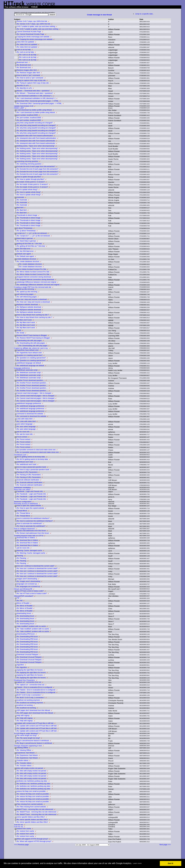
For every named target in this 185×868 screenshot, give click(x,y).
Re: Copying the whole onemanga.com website (35, 39)
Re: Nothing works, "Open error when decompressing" (37, 148)
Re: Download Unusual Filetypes (29, 657)
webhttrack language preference (29, 403)
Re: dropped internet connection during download (35, 279)
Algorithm (20, 665)
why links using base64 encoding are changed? (35, 123)
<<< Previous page (21, 845)
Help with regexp (23, 715)
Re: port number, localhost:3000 (29, 118)
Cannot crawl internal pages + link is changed (34, 393)
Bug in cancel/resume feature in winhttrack (33, 741)
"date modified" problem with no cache (31, 626)
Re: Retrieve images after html (28, 73)
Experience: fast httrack (26, 753)
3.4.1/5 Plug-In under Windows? (26, 733)
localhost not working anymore (28, 700)
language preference (22, 368)
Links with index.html (25, 419)
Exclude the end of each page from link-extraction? (36, 166)
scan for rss (19, 825)
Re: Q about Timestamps (26, 231)
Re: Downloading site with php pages (31, 343)
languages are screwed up (27, 584)
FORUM (34, 7)
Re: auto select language (26, 426)
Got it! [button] (171, 863)
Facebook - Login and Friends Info (30, 491)
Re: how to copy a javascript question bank (33, 470)
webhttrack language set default (29, 363)
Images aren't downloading (27, 579)
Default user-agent (24, 254)
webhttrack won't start (25, 462)
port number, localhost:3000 (27, 115)
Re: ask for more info (25, 434)
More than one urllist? (22, 489)
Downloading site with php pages (29, 340)
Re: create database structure (28, 261)
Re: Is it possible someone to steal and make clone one (38, 452)
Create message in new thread (99, 15)
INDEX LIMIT (19, 108)
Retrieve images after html (27, 70)
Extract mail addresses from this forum (31, 531)
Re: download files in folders (27, 540)
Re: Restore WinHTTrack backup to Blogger (33, 338)
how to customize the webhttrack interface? (33, 518)
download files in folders (26, 538)
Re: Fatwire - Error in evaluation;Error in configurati (36, 690)
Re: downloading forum (26, 616)
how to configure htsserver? (25, 529)
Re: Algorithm (22, 667)
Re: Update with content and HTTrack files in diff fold (37, 726)
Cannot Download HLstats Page (29, 32)
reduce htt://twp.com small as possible (31, 791)
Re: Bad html (22, 210)
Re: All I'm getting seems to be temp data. (33, 459)
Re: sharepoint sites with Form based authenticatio (36, 141)
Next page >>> (165, 845)
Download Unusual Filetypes (28, 654)
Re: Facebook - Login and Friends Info (31, 494)
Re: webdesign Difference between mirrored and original (38, 285)
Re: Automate (22, 200)
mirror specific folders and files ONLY (31, 817)
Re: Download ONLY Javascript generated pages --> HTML (39, 103)
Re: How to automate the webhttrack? (31, 526)
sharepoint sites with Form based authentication (35, 136)
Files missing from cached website (30, 804)
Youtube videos (23, 760)
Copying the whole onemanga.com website (33, 37)
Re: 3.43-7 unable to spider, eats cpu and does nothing (38, 29)
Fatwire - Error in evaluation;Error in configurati (34, 687)
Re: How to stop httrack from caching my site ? (34, 317)
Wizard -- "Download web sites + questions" (33, 91)
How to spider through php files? (29, 177)
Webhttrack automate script (27, 370)
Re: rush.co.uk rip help (25, 52)
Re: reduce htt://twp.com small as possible (33, 794)
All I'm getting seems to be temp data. (31, 457)
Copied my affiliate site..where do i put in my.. (31, 348)
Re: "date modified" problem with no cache (33, 629)
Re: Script (20, 333)
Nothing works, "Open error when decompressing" (36, 146)
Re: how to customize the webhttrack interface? (35, 521)
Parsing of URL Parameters (27, 472)
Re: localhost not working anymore (30, 703)
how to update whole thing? (27, 190)
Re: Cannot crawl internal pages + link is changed (36, 396)
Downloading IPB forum (26, 634)
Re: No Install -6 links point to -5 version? (32, 184)
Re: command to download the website (31, 416)
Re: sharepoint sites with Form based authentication (36, 138)
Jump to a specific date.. (144, 14)
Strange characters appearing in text (28, 746)
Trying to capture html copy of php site (31, 80)
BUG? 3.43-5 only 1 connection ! (29, 695)
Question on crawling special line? (30, 355)
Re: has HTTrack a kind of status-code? (32, 593)
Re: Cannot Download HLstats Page (30, 34)
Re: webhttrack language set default (30, 365)
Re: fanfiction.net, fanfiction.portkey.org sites (34, 784)
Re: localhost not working (26, 708)
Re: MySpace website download (29, 307)
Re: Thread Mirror (23, 513)
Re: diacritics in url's (24, 88)
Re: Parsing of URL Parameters (29, 475)
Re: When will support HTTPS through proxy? (34, 841)
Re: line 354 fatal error (25, 251)
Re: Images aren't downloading (28, 581)
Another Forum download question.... (31, 380)
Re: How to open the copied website (30, 508)
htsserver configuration (23, 502)
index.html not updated (25, 42)
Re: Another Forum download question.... (32, 383)
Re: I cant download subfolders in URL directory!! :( (36, 98)
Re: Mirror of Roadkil (25, 606)
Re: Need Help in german (26, 241)
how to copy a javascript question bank (31, 467)
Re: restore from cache (25, 831)
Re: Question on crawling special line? (31, 358)
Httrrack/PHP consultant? (24, 596)
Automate (20, 197)
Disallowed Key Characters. (25, 680)
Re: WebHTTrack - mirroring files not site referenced (36, 812)
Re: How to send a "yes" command (30, 78)
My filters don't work (24, 320)
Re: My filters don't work (26, 322)
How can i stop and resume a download (32, 299)
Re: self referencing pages (27, 297)
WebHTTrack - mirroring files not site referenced (35, 809)
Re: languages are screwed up (28, 586)
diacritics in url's (23, 85)
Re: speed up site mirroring (27, 292)
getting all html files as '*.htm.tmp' (29, 243)
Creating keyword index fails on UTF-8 (29, 536)
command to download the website (30, 414)
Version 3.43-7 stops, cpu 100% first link (32, 21)
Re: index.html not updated (27, 44)
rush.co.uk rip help (24, 50)
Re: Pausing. (22, 558)
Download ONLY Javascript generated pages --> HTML (38, 101)
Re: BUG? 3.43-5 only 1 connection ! (31, 697)
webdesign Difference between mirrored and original (36, 282)
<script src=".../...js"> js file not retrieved (32, 233)
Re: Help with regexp (25, 718)
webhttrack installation (23, 487)
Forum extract (22, 437)
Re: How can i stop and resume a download (33, 302)
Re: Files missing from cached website (31, 807)
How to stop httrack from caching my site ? (33, 315)
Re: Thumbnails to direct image (29, 218)
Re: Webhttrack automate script (29, 373)
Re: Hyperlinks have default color (29, 353)
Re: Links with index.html (26, 421)
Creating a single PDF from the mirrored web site (33, 287)
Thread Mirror (22, 511)
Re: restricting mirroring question (29, 164)
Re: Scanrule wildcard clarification (30, 482)
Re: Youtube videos (24, 763)
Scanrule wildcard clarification (28, 480)
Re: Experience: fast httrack (27, 755)
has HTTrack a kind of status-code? (30, 591)
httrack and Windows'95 (23, 589)
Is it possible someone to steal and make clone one (36, 450)
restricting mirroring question (27, 161)
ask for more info (23, 432)
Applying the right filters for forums (30, 670)
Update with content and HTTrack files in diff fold (35, 723)
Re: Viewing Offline (24, 750)
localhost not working (25, 705)
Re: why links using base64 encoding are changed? (36, 125)
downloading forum (24, 613)
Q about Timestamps (25, 228)
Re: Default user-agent (25, 256)
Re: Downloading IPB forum (27, 636)
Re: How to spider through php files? (31, 179)
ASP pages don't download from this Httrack (33, 710)
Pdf (18, 598)
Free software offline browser (17, 7)
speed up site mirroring (25, 289)
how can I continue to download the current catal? (36, 566)
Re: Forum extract (24, 439)
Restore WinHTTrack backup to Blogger (32, 335)
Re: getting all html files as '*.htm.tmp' (31, 246)
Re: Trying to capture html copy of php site (33, 83)
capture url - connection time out (29, 682)
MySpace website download (27, 304)
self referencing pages (25, 294)
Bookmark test (22, 62)
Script (19, 330)
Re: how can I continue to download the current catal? (37, 568)
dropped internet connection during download (34, 277)
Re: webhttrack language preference (31, 406)
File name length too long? (27, 735)
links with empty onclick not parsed (30, 768)
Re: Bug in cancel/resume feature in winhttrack (34, 743)
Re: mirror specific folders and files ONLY (32, 820)
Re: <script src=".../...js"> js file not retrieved (33, 236)
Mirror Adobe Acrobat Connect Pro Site (31, 269)
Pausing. (20, 556)
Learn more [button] (137, 863)
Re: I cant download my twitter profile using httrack (36, 112)
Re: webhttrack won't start (27, 464)
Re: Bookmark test (24, 65)
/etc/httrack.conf (20, 455)
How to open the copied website (29, 505)
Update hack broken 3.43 (24, 106)
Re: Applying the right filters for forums (31, 672)
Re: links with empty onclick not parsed (31, 771)
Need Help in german (25, 238)
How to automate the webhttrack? (29, 523)
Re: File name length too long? (28, 738)
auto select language (25, 424)
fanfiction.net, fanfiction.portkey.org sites (32, 781)
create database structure (26, 259)
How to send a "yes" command (29, 75)
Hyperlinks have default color (28, 350)
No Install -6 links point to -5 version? (31, 182)
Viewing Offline (22, 748)
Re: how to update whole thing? (29, 192)
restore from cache (24, 829)
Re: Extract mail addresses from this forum (33, 533)
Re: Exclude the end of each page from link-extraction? (38, 169)
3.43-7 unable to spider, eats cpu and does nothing (36, 26)
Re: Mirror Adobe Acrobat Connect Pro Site (33, 272)
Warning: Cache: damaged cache (29, 550)
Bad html (20, 207)
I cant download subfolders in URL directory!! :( (34, 96)
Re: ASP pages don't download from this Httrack (35, 713)
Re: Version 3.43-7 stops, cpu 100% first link (34, 24)
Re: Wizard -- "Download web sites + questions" (35, 93)
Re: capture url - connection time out (31, 685)
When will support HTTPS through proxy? (32, 839)
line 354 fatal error (24, 249)
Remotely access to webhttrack (26, 504)
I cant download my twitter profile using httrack (34, 110)
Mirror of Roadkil (23, 603)
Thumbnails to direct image (27, 215)
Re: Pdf (20, 601)
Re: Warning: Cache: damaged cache (31, 553)
